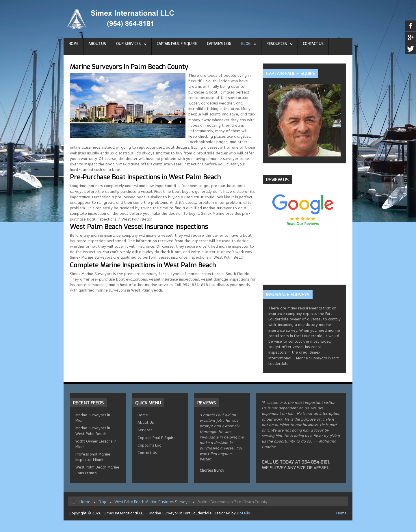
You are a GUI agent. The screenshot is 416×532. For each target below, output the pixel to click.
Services (145, 430)
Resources (277, 44)
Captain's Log (219, 44)
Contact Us (313, 44)
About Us (97, 44)
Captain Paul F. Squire (177, 44)
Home (73, 44)
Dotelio (244, 513)
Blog (246, 44)
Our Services (128, 44)
